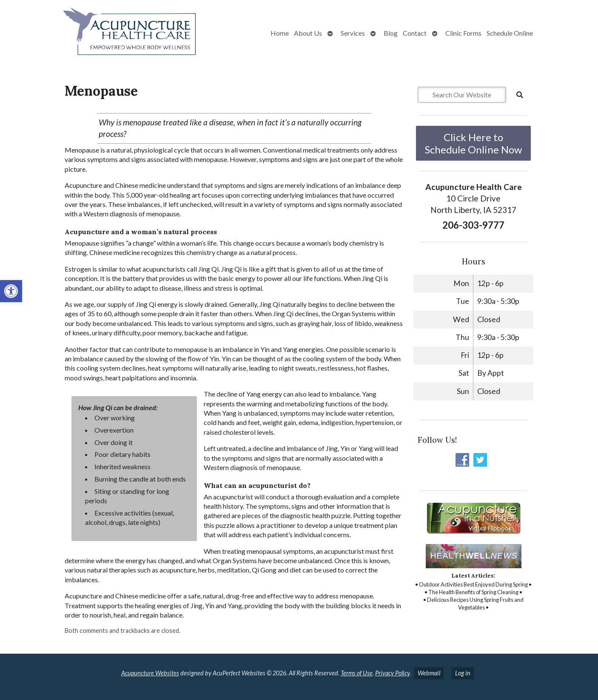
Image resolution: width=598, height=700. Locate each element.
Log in (463, 673)
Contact (415, 33)
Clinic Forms (463, 33)
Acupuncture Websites (150, 673)
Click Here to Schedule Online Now (473, 143)
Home (280, 33)
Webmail (429, 673)
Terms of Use (357, 673)
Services (353, 33)
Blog (391, 33)
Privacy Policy (392, 673)
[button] (11, 291)
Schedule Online (510, 33)
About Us (308, 33)
